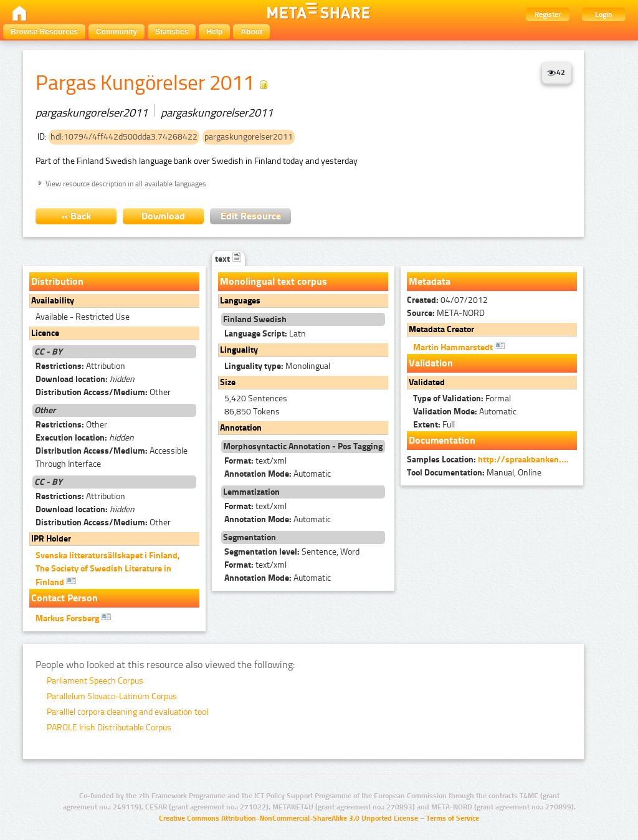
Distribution (57, 281)
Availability (53, 301)
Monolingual (277, 366)
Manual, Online (474, 473)
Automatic (278, 474)
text (228, 259)
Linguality (239, 350)
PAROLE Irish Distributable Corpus (109, 728)
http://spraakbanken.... (523, 460)
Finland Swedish (255, 319)
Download (163, 216)
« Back (76, 216)
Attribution (80, 366)
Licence (45, 333)
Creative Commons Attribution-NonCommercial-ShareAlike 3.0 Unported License (288, 818)
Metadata (430, 281)
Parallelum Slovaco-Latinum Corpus (112, 696)
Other (103, 392)
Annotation (241, 428)
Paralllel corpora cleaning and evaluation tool (127, 712)
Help (214, 32)
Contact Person (64, 598)
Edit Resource (251, 216)
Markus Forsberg (73, 618)
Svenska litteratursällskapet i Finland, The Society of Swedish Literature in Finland (108, 569)
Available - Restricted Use (83, 317)
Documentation (442, 440)
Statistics (172, 32)
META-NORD (446, 313)
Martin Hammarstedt (459, 346)
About (251, 32)
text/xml (255, 461)
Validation (431, 363)
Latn (265, 334)
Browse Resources (44, 32)
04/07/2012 (447, 300)
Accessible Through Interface (112, 457)
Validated (427, 382)
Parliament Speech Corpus (95, 681)
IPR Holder (51, 539)
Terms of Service (453, 818)
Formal (462, 399)
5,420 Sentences (256, 399)
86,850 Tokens (252, 412)
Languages (240, 301)
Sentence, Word (292, 552)
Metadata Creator (441, 329)
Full (434, 425)
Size (228, 382)
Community (117, 32)
